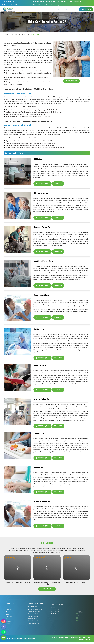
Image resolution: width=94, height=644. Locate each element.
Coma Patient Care (42, 296)
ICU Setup (38, 159)
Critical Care (39, 330)
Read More (58, 184)
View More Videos (47, 591)
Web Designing (74, 639)
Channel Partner (38, 5)
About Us (64, 2)
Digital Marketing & (84, 639)
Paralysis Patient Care (43, 227)
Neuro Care (39, 469)
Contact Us (78, 2)
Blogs (70, 2)
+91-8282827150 (8, 2)
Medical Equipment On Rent (34, 9)
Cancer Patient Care (42, 503)
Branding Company (84, 642)
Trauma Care (39, 435)
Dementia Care (40, 366)
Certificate (49, 5)
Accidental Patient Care (44, 262)
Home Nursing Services (52, 9)
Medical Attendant (41, 193)
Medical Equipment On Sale (69, 9)
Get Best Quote (43, 184)
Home (22, 9)
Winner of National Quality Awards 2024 (46, 2)
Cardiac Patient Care (42, 401)
